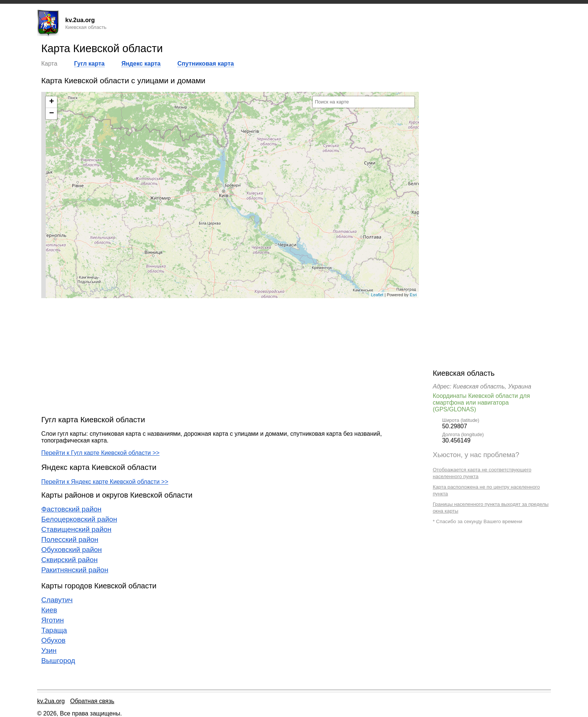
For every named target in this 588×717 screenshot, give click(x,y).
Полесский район (70, 539)
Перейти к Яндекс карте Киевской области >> (105, 482)
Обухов (53, 640)
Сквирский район (69, 560)
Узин (49, 650)
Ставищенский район (76, 529)
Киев (49, 610)
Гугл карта (89, 64)
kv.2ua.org (51, 701)
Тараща (54, 630)
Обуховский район (72, 550)
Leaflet (377, 295)
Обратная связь (92, 701)
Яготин (52, 620)
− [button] (52, 114)
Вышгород (58, 661)
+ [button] (52, 102)
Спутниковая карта (206, 64)
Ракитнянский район (75, 570)
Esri (413, 295)
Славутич (57, 600)
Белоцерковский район (79, 519)
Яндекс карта (141, 64)
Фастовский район (71, 509)
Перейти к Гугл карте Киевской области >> (100, 453)
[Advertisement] (230, 356)
